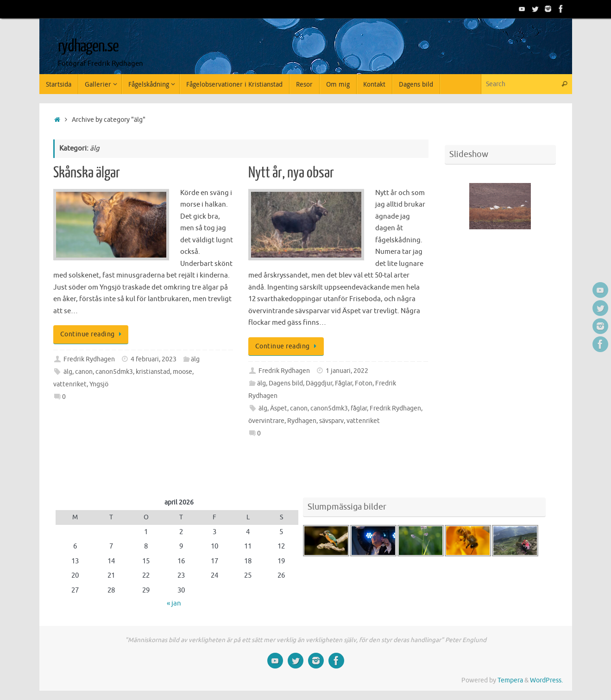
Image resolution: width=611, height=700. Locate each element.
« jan (174, 603)
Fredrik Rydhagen (89, 359)
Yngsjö (99, 384)
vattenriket (70, 384)
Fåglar (343, 383)
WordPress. (546, 680)
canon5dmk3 (114, 372)
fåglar (359, 408)
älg (195, 359)
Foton (364, 383)
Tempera (510, 680)
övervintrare (266, 421)
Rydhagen (302, 421)
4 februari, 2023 (154, 359)
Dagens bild (286, 383)
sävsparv (331, 421)
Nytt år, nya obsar (291, 173)
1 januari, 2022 (347, 371)
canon (84, 372)
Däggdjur (319, 383)
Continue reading (93, 334)
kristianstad (153, 372)
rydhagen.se (88, 46)
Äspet (279, 408)
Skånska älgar (87, 173)
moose (183, 372)
